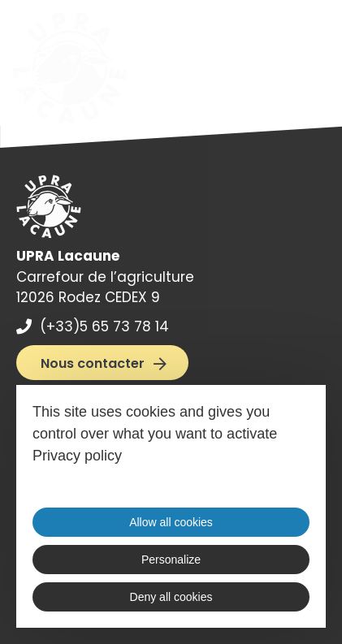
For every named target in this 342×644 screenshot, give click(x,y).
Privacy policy (77, 456)
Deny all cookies (171, 597)
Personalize (171, 560)
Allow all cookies (171, 522)
